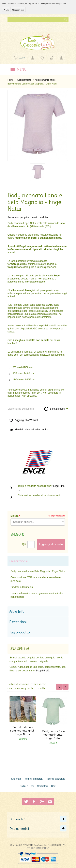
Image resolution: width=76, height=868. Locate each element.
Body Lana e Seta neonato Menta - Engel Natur (54, 735)
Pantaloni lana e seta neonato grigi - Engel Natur (23, 731)
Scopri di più (43, 671)
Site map (16, 779)
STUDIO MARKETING (38, 848)
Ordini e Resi (27, 786)
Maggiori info (18, 10)
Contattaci (42, 786)
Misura (15, 516)
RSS (54, 786)
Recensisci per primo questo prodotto (28, 217)
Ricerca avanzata (55, 779)
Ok (7, 10)
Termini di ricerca (33, 779)
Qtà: (24, 544)
